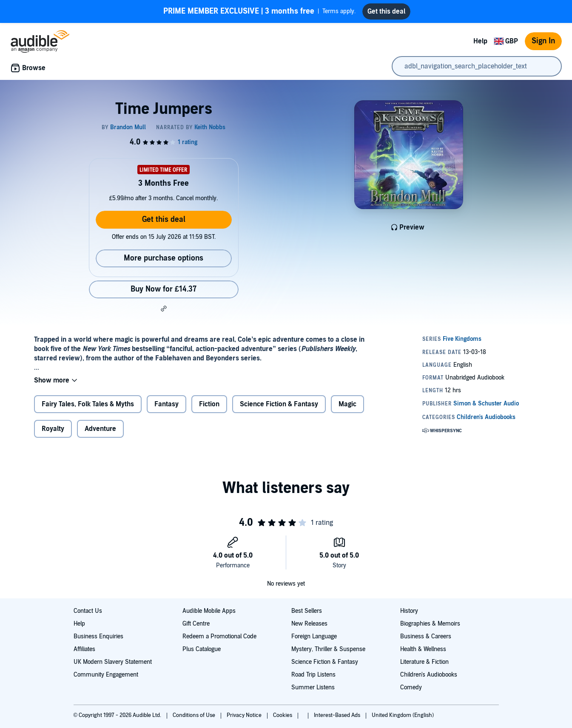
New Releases (309, 624)
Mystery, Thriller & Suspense (328, 649)
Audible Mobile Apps (209, 611)
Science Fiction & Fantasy (279, 404)
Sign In (543, 41)
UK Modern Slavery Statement (113, 662)
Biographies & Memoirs (430, 624)
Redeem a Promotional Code (219, 636)
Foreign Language (314, 636)
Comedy (411, 687)
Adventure (100, 429)
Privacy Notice (245, 715)
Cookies (283, 715)
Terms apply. (259, 11)
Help (480, 41)
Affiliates (84, 649)
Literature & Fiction (424, 662)
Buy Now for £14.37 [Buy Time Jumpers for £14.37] (164, 289)
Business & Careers (426, 636)
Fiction (209, 404)
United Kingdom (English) (403, 715)
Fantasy (166, 404)
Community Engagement (106, 675)
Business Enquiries (98, 636)
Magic (347, 404)
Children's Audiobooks (429, 675)
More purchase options (164, 258)
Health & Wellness (423, 649)
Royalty (53, 429)
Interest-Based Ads (338, 715)
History (409, 611)
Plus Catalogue (202, 649)
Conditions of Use (195, 715)
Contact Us (88, 611)
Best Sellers (307, 611)
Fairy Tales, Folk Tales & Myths (88, 404)
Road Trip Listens (313, 675)
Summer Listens (313, 687)
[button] (164, 309)
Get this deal (164, 220)
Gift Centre (196, 624)
